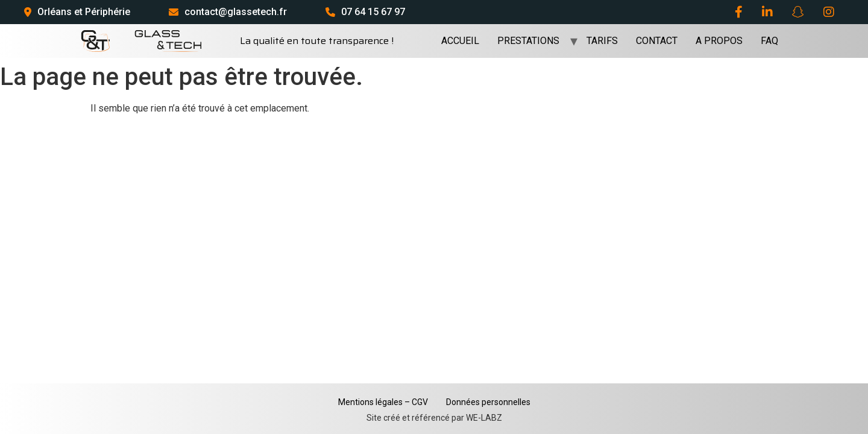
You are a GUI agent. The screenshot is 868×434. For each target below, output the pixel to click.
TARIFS (602, 41)
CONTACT (657, 41)
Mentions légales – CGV (383, 402)
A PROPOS (719, 41)
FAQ (769, 41)
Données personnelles (488, 402)
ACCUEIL (460, 41)
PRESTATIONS (528, 41)
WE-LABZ (484, 418)
